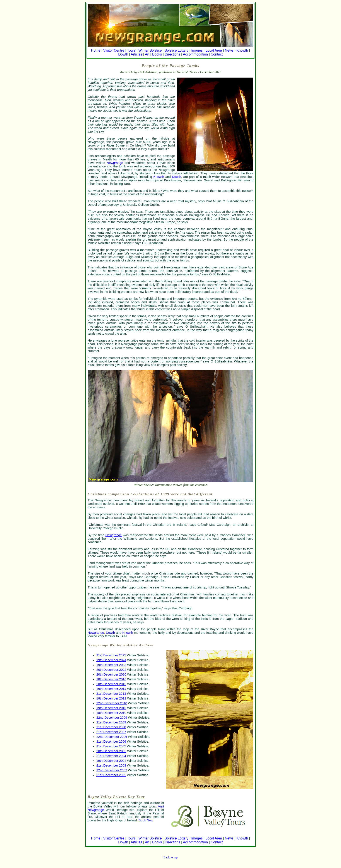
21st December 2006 (111, 742)
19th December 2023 (111, 665)
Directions (172, 54)
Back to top (171, 857)
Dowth (123, 54)
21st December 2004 (111, 756)
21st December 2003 (111, 765)
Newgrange (115, 163)
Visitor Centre (114, 50)
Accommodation (195, 54)
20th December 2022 (111, 670)
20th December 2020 (111, 674)
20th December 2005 (111, 751)
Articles (136, 54)
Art (147, 54)
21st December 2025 (111, 655)
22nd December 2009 (112, 718)
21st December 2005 (111, 746)
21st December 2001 (111, 775)
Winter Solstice (150, 50)
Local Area (214, 50)
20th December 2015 (111, 684)
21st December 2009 (111, 722)
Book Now (146, 820)
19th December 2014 (111, 689)
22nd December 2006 (112, 737)
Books (157, 54)
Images (197, 50)
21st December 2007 (111, 732)
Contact (217, 54)
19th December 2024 (111, 660)
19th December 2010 (111, 708)
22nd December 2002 (112, 770)
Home (96, 50)
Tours (131, 50)
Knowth (242, 50)
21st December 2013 (111, 694)
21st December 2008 (111, 727)
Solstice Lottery (176, 50)
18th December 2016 (111, 679)
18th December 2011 (111, 698)
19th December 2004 (111, 761)
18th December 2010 (111, 713)
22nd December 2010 (112, 703)
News (229, 50)
